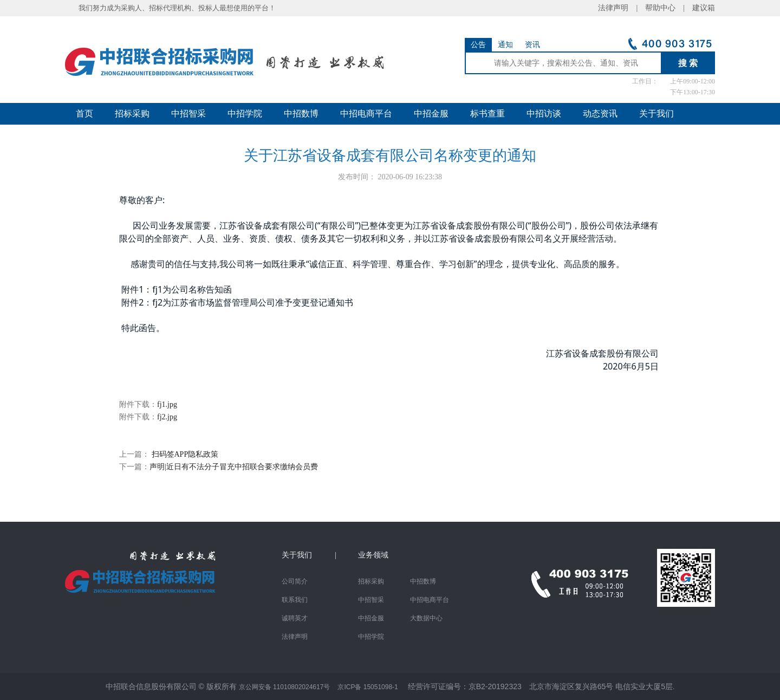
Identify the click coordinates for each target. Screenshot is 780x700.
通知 (505, 45)
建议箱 (700, 8)
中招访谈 (544, 114)
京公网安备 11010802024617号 (285, 687)
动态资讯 (600, 114)
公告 (478, 45)
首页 (84, 114)
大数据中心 (426, 618)
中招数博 (301, 114)
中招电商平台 (366, 114)
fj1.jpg (167, 404)
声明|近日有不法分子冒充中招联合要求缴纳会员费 (234, 467)
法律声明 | (622, 8)
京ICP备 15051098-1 (368, 687)
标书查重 (487, 114)
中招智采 (188, 114)
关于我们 (656, 114)
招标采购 (132, 114)
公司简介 (295, 581)
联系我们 (295, 600)
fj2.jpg (167, 417)
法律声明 (295, 637)
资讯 (532, 45)
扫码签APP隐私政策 (184, 454)
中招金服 (431, 114)
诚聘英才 (295, 618)
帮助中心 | (665, 8)
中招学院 (245, 114)
